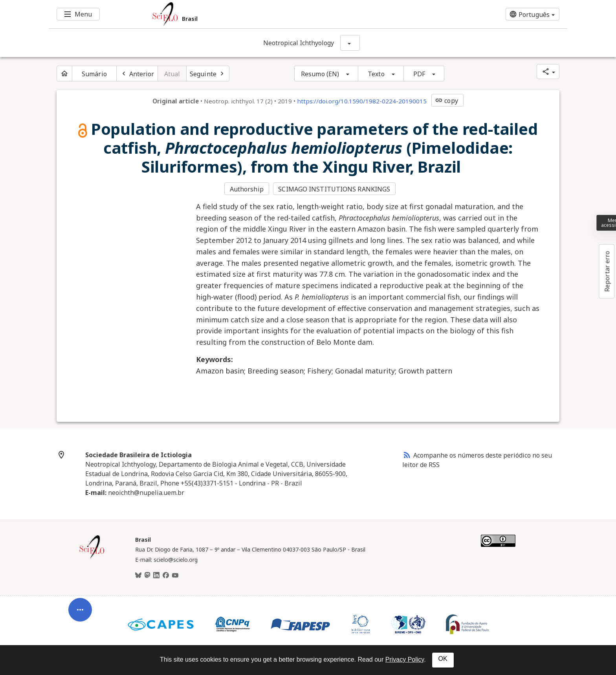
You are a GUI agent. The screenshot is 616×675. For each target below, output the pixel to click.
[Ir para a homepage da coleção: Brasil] (265, 14)
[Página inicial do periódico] (64, 74)
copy (446, 101)
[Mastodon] (147, 576)
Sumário (94, 74)
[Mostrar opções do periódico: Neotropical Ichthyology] (350, 43)
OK (443, 659)
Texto (376, 74)
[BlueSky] (138, 576)
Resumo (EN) (320, 74)
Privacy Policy (405, 659)
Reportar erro (607, 271)
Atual (172, 74)
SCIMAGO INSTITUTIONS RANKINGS (334, 189)
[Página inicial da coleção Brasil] (92, 557)
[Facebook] (166, 576)
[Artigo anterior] (137, 74)
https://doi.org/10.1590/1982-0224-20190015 (362, 101)
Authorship (247, 189)
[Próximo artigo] (208, 74)
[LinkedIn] (156, 576)
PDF (419, 74)
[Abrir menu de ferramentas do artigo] (80, 615)
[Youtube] (175, 576)
